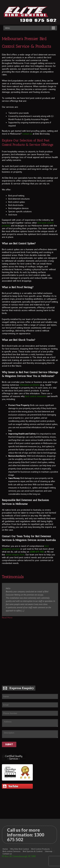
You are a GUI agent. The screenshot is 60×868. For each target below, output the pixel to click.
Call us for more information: (26, 835)
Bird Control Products (41, 849)
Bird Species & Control (33, 851)
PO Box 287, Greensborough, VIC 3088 (19, 856)
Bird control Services (12, 851)
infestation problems (30, 385)
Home (5, 849)
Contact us (27, 134)
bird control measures (36, 396)
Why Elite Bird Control (20, 849)
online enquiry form (15, 555)
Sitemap (49, 851)
